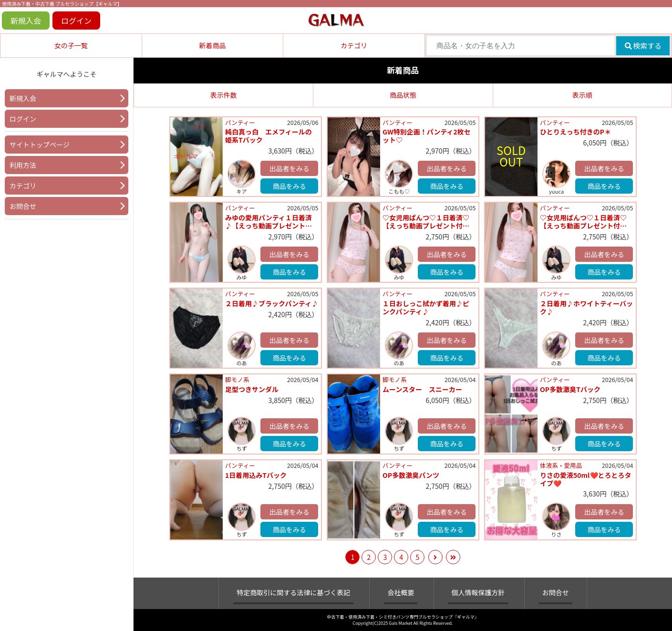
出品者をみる (289, 168)
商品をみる (289, 186)
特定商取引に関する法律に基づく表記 (293, 592)
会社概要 (401, 592)
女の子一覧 (71, 45)
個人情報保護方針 (478, 592)
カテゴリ (354, 45)
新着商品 (212, 45)
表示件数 (224, 95)
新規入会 (26, 21)
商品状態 (403, 95)
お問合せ (23, 206)
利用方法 (23, 165)
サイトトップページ (40, 145)
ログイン (76, 21)
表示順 (582, 95)
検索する (643, 46)
